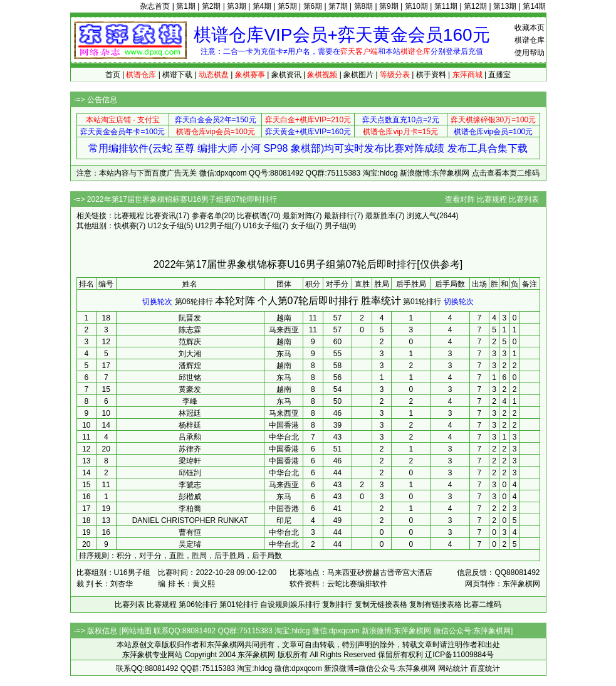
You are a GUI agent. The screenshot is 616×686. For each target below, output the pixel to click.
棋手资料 (431, 75)
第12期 (475, 6)
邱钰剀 (190, 473)
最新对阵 (298, 216)
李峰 (190, 401)
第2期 (211, 6)
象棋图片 (358, 75)
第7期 (338, 6)
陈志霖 (190, 330)
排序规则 (94, 556)
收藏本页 (530, 28)
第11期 (446, 6)
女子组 (302, 226)
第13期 (505, 6)
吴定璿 (190, 544)
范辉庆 (190, 342)
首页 (113, 75)
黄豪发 (190, 389)
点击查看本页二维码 (506, 173)
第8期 (364, 6)
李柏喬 (190, 509)
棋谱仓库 (530, 40)
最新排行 (339, 216)
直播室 (499, 75)
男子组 (336, 226)
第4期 (262, 6)
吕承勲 (190, 437)
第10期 (416, 6)
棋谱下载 (177, 75)
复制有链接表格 (436, 604)
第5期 (287, 6)
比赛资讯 (161, 216)
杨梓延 (190, 425)
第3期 (237, 6)
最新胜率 (380, 216)
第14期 (534, 6)
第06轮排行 (194, 302)
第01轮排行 (422, 302)
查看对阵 (460, 199)
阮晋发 (190, 318)
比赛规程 (492, 199)
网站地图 (137, 631)
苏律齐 (190, 449)
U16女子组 (261, 226)
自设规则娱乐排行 (290, 604)
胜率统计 (381, 301)
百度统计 (485, 668)
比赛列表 (524, 199)
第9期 (389, 6)
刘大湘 (190, 354)
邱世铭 (190, 377)
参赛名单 (207, 216)
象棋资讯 (286, 75)
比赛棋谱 (252, 216)
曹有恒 (190, 532)
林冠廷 (190, 413)
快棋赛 (125, 226)
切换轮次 (157, 302)
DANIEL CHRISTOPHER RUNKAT (190, 520)
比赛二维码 (483, 604)
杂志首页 (155, 6)
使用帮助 (530, 53)
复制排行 (337, 604)
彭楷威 (190, 497)
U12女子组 (166, 226)
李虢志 (190, 485)
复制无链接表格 (381, 604)
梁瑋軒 (190, 461)
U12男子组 (214, 226)
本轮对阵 (235, 301)
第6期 (313, 6)
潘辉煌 (190, 366)
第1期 (186, 6)
